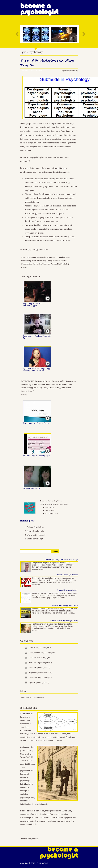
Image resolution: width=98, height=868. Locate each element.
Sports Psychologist (36, 531)
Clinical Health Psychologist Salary (64, 621)
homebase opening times (33, 697)
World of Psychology (36, 535)
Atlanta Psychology (36, 527)
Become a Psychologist (39, 9)
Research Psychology (40, 677)
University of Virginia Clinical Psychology (61, 559)
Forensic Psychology (41, 662)
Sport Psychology (39, 682)
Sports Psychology (35, 539)
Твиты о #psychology (29, 839)
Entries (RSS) (42, 863)
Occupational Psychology (42, 652)
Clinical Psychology (40, 647)
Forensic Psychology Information (65, 605)
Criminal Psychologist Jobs (67, 590)
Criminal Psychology (40, 657)
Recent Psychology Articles (67, 575)
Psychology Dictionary (70, 71)
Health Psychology (40, 667)
